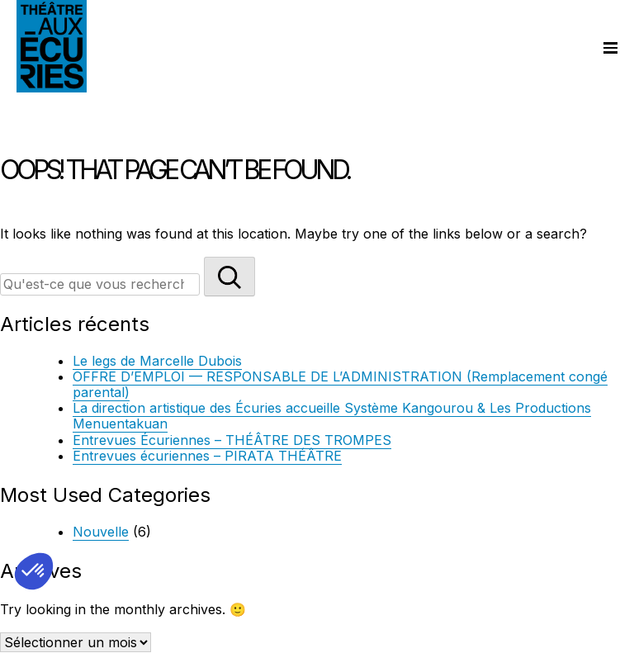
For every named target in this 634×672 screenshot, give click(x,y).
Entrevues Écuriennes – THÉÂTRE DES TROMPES (232, 440)
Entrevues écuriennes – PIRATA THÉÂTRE (207, 456)
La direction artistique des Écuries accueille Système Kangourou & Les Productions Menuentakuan (332, 416)
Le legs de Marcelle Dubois (157, 361)
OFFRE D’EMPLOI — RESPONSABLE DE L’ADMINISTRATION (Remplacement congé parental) (340, 384)
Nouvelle (101, 532)
